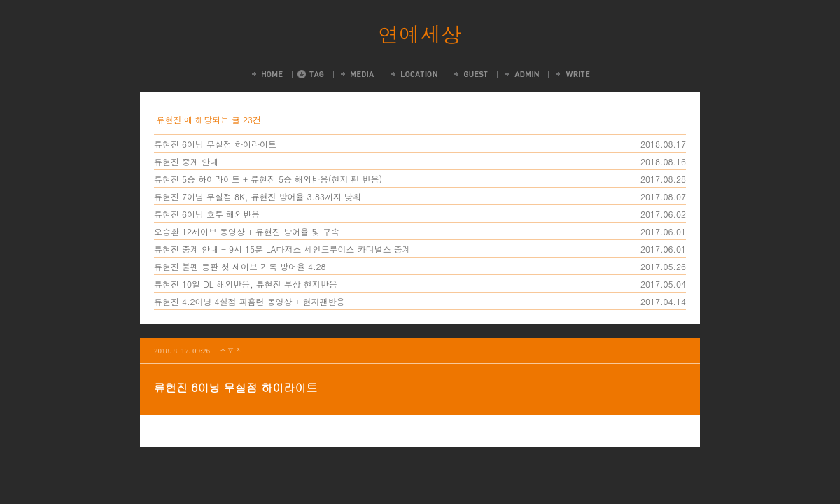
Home (266, 74)
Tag (311, 74)
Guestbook (470, 74)
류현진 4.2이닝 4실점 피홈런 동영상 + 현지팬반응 (250, 301)
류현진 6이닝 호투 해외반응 (207, 214)
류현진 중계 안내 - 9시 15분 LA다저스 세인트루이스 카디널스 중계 (282, 249)
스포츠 (231, 350)
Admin (521, 74)
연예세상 (420, 34)
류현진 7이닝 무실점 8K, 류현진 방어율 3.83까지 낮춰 (258, 196)
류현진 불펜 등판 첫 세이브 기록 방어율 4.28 (240, 266)
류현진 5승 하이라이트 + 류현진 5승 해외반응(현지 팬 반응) (268, 179)
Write (572, 74)
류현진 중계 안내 (186, 161)
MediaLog (357, 74)
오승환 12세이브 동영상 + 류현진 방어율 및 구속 (247, 231)
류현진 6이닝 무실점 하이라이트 (215, 144)
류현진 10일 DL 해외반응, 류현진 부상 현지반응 (246, 284)
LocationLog (413, 74)
